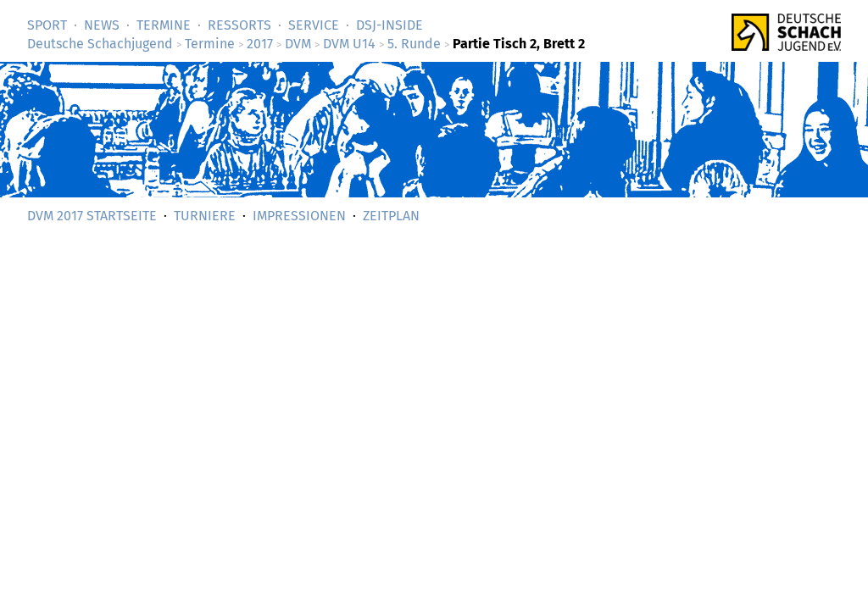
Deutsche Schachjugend (100, 44)
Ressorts (239, 25)
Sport (47, 25)
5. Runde (414, 44)
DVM (298, 44)
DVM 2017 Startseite (92, 216)
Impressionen (299, 216)
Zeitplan (391, 216)
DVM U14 (349, 44)
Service (314, 25)
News (102, 25)
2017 (260, 44)
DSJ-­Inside (389, 25)
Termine (164, 25)
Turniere (205, 216)
